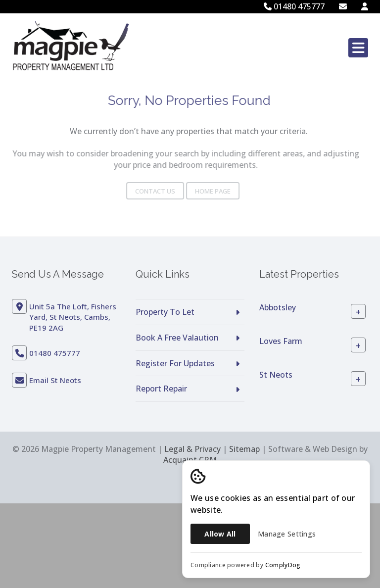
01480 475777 (294, 6)
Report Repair (161, 389)
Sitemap (244, 449)
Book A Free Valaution (177, 338)
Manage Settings (287, 534)
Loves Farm (281, 341)
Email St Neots (55, 380)
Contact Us (143, 191)
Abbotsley (278, 307)
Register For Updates (175, 363)
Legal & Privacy (192, 449)
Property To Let (165, 312)
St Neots (276, 375)
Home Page (201, 191)
